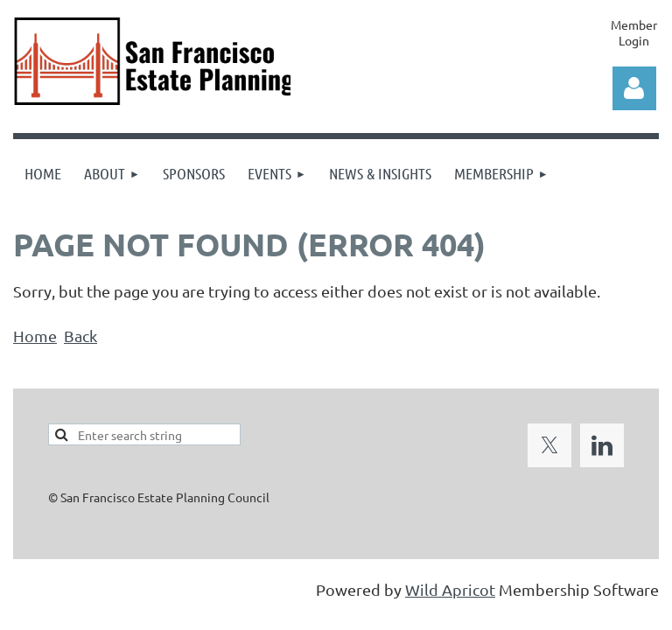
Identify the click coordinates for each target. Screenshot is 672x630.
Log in (634, 88)
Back (80, 336)
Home (35, 336)
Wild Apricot (450, 589)
